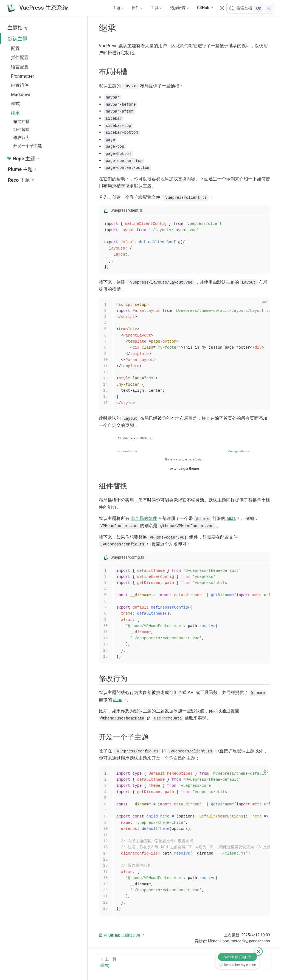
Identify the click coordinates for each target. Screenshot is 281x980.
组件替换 (21, 130)
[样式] (184, 962)
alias (231, 518)
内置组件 (20, 85)
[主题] (118, 8)
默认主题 (18, 39)
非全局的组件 (144, 518)
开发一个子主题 (28, 146)
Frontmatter (23, 76)
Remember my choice (240, 965)
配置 (15, 48)
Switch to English (237, 957)
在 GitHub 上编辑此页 (120, 935)
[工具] (156, 8)
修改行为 (21, 138)
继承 (15, 113)
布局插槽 (21, 122)
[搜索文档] (250, 8)
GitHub (203, 8)
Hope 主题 (21, 159)
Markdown (21, 95)
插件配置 (20, 58)
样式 (15, 104)
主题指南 (18, 28)
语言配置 (20, 67)
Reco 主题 (19, 180)
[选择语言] (179, 8)
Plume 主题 (20, 169)
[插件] (137, 8)
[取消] (258, 951)
